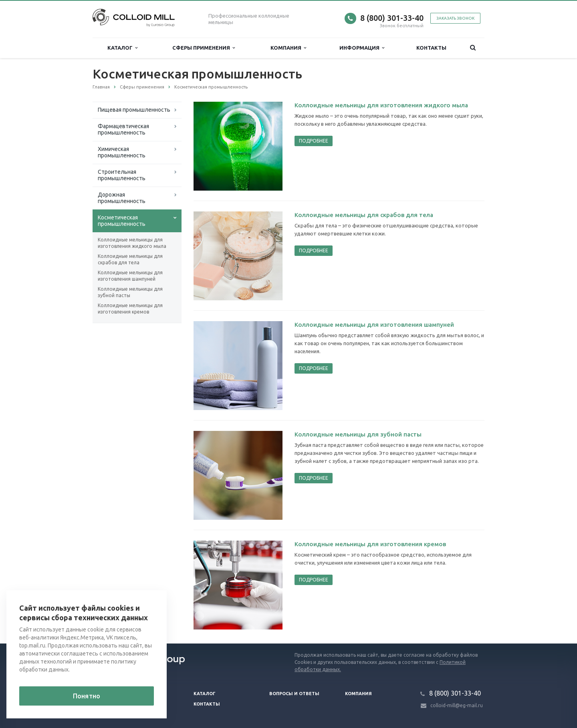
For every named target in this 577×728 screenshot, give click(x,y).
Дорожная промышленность (122, 198)
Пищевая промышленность (134, 110)
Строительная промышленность (122, 175)
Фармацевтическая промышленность (123, 129)
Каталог (122, 48)
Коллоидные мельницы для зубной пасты (130, 292)
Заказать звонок (455, 18)
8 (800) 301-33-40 (392, 18)
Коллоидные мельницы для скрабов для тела (130, 259)
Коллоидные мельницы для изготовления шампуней (130, 276)
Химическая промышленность (122, 152)
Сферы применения (204, 48)
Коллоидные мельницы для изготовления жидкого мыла (132, 243)
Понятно (87, 696)
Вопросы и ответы (294, 694)
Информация (362, 48)
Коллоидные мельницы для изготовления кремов (130, 309)
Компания (288, 48)
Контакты (431, 48)
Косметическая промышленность (122, 221)
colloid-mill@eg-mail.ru (457, 705)
